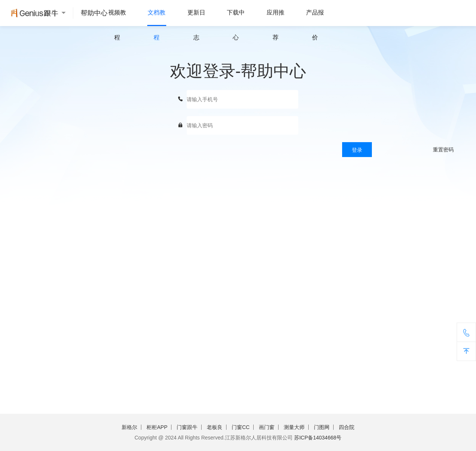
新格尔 (129, 427)
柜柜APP (157, 427)
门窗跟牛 (187, 427)
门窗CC (241, 427)
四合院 (347, 427)
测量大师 (294, 427)
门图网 (322, 427)
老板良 (215, 427)
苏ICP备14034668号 (318, 438)
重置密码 (443, 150)
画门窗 (267, 427)
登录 (357, 150)
